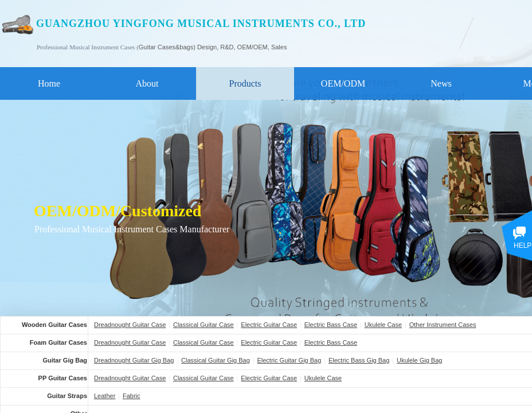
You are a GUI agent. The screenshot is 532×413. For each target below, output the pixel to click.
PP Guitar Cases (63, 378)
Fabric (132, 396)
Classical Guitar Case (204, 325)
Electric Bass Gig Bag (359, 360)
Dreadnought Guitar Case (130, 325)
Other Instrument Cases (443, 325)
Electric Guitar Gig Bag (289, 360)
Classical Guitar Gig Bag (216, 360)
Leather (105, 396)
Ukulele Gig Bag (420, 360)
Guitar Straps (67, 396)
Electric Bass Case (331, 325)
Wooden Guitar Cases (54, 325)
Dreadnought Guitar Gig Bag (134, 360)
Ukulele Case (383, 325)
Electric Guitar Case (269, 325)
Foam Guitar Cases (58, 342)
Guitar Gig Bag (65, 360)
